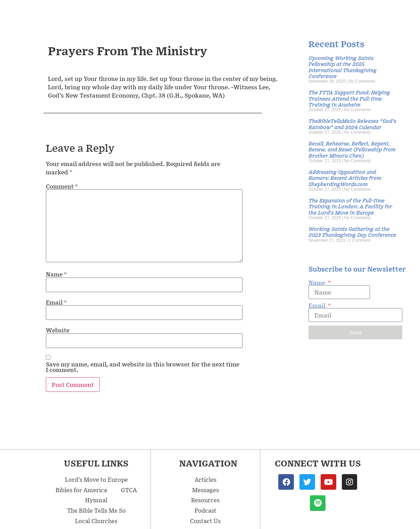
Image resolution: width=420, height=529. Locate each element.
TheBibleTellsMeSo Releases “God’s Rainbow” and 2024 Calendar (352, 124)
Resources (298, 13)
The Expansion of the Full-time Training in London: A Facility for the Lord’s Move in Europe (350, 206)
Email (56, 302)
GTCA (129, 490)
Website (58, 330)
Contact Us (389, 13)
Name (56, 274)
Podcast (343, 13)
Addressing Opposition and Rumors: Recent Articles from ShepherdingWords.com (345, 178)
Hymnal (96, 500)
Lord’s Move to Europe (96, 479)
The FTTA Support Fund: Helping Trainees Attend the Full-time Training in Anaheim (349, 98)
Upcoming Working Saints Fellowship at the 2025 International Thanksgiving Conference (343, 67)
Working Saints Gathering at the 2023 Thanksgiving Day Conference (352, 232)
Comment (62, 186)
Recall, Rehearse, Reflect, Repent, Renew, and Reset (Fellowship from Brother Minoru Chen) (352, 149)
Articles (249, 13)
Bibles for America (81, 490)
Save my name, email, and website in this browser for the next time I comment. (143, 367)
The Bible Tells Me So (96, 510)
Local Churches (96, 521)
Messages (197, 13)
